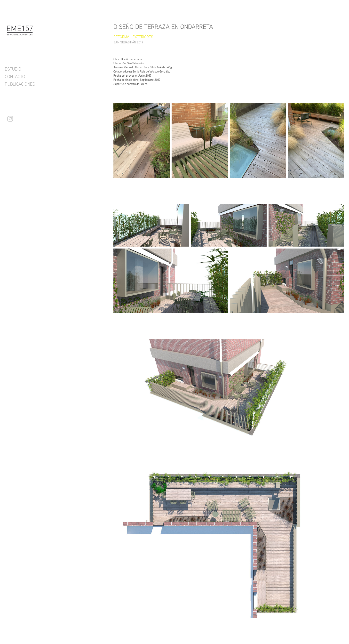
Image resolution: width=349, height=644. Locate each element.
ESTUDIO (13, 69)
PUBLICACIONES (20, 84)
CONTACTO (15, 76)
